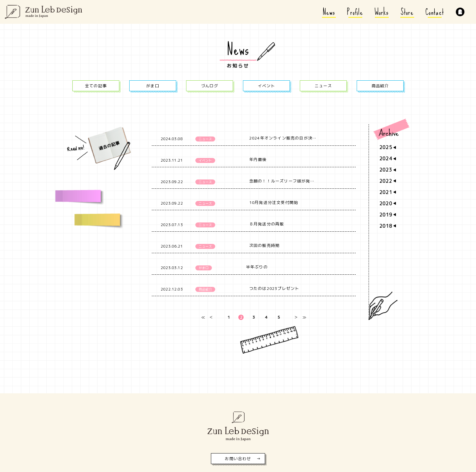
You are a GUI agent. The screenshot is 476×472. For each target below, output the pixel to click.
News (329, 12)
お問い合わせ (238, 459)
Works (382, 12)
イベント (267, 86)
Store (407, 12)
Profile (355, 12)
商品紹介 (380, 86)
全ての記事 (96, 86)
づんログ (210, 86)
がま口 (153, 86)
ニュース (323, 86)
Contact (435, 12)
